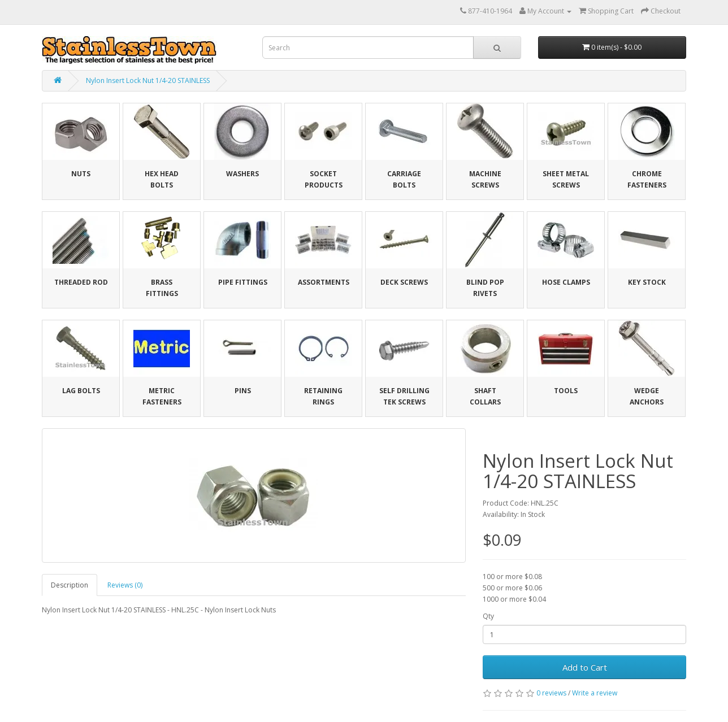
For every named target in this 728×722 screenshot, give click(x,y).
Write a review (595, 693)
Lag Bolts (81, 391)
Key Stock (647, 282)
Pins (243, 391)
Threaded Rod (81, 282)
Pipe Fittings (243, 282)
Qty (488, 616)
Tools (566, 391)
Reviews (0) (125, 585)
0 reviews (551, 693)
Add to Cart (585, 667)
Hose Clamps (566, 282)
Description (70, 585)
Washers (242, 174)
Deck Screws (404, 282)
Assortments (324, 282)
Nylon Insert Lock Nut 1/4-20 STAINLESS (148, 81)
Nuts (81, 174)
